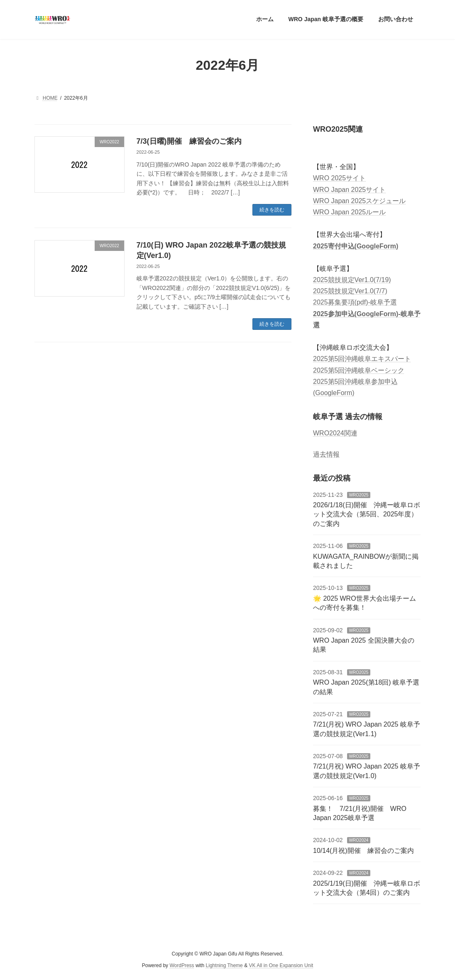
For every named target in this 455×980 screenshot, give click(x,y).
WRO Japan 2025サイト (349, 189)
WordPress (182, 965)
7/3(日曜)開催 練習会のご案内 (189, 141)
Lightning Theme (224, 965)
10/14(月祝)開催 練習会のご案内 (363, 850)
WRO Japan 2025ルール (349, 212)
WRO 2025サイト (339, 178)
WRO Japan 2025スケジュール (359, 200)
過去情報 (326, 454)
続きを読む (272, 210)
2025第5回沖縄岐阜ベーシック (359, 370)
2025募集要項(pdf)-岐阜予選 (355, 302)
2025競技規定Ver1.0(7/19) (352, 280)
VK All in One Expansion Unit (281, 965)
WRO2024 (358, 840)
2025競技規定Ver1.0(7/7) (350, 291)
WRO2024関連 (335, 433)
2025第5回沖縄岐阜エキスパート (362, 359)
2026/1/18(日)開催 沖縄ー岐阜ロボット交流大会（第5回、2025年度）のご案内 (367, 514)
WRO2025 (358, 495)
